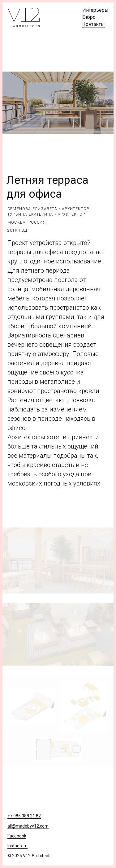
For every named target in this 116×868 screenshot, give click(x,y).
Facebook (17, 836)
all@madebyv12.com (28, 826)
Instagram (17, 846)
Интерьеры (95, 10)
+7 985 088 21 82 (24, 816)
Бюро (89, 17)
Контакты (94, 24)
